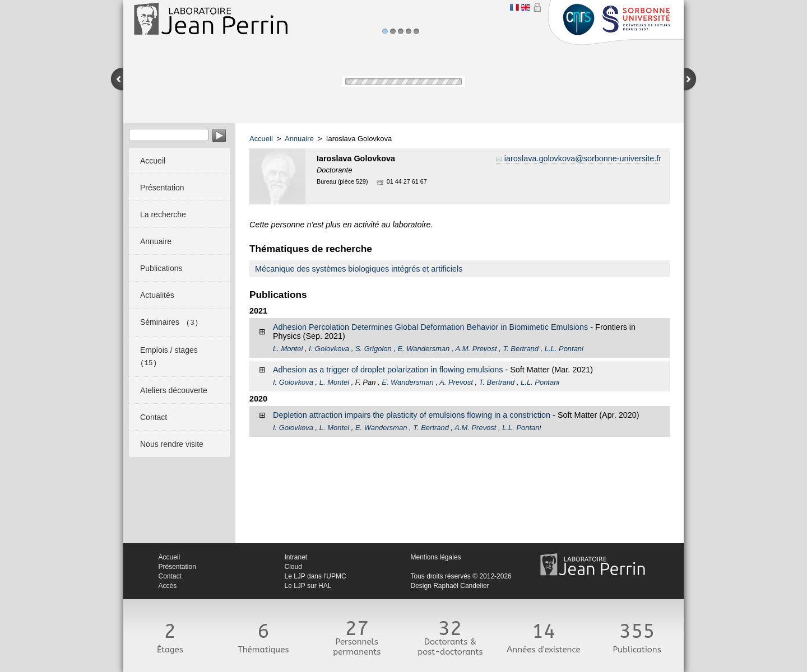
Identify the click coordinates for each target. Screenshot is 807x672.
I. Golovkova (329, 349)
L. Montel (288, 349)
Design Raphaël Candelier (450, 586)
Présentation (177, 567)
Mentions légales (436, 557)
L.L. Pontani (564, 349)
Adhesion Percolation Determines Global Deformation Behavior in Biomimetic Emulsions (430, 327)
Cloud (293, 567)
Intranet (296, 557)
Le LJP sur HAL (308, 586)
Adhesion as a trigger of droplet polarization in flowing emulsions (388, 370)
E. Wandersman (423, 349)
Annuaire (299, 139)
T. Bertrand (521, 349)
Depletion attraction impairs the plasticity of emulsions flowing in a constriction (412, 415)
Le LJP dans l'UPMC (316, 576)
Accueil (261, 139)
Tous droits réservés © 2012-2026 (461, 576)
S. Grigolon (374, 349)
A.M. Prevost (476, 349)
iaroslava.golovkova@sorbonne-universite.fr (583, 158)
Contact (170, 576)
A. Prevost (456, 382)
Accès (168, 586)
